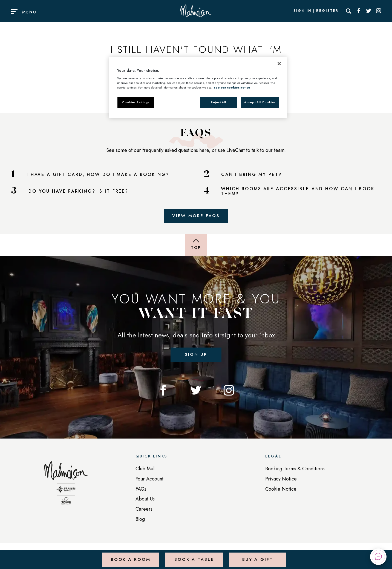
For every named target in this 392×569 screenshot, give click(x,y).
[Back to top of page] (196, 246)
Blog (140, 520)
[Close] (279, 64)
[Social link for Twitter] (369, 11)
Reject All (218, 102)
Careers (144, 510)
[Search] (349, 11)
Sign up (196, 355)
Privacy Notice (281, 480)
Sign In (302, 11)
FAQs (141, 490)
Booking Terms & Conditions (295, 470)
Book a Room (130, 557)
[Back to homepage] (66, 487)
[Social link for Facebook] (359, 11)
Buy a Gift (257, 557)
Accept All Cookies (260, 102)
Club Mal (145, 470)
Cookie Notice (281, 490)
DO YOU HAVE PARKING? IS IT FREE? (78, 191)
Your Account (149, 480)
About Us (145, 500)
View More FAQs (196, 216)
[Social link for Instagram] (379, 11)
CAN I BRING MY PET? (252, 175)
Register (327, 11)
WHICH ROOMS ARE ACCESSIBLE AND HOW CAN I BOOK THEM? (298, 191)
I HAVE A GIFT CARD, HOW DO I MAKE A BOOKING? (98, 175)
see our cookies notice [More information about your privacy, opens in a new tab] (232, 87)
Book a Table (194, 557)
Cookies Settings (136, 102)
